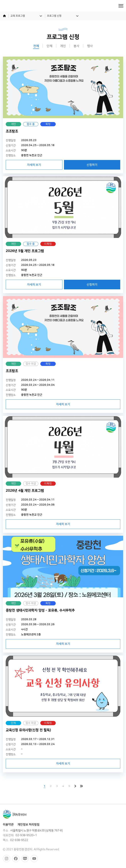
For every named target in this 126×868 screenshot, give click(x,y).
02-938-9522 (19, 840)
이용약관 (8, 825)
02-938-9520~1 (26, 835)
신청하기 (92, 165)
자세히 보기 (34, 165)
